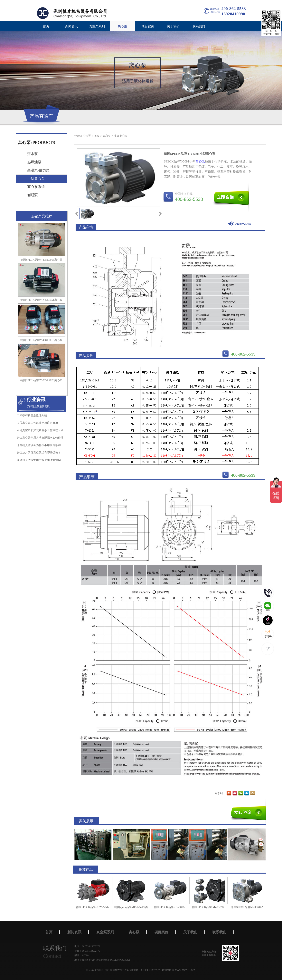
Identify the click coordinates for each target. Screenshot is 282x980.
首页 (46, 26)
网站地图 (166, 970)
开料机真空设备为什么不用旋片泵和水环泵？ (44, 445)
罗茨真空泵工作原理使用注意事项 (37, 423)
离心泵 (107, 136)
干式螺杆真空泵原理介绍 (32, 415)
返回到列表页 (240, 224)
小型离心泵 (121, 136)
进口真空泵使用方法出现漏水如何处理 (40, 438)
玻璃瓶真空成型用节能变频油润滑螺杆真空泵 (44, 460)
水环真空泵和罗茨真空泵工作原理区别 (40, 430)
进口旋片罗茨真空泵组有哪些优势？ (39, 453)
